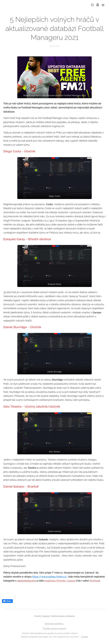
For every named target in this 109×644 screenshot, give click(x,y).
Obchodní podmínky (55, 624)
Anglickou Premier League (60, 581)
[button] (92, 5)
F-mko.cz (45, 616)
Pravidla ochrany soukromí (54, 629)
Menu (103, 5)
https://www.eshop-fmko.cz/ (50, 577)
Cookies (85, 637)
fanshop (94, 581)
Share (7, 601)
